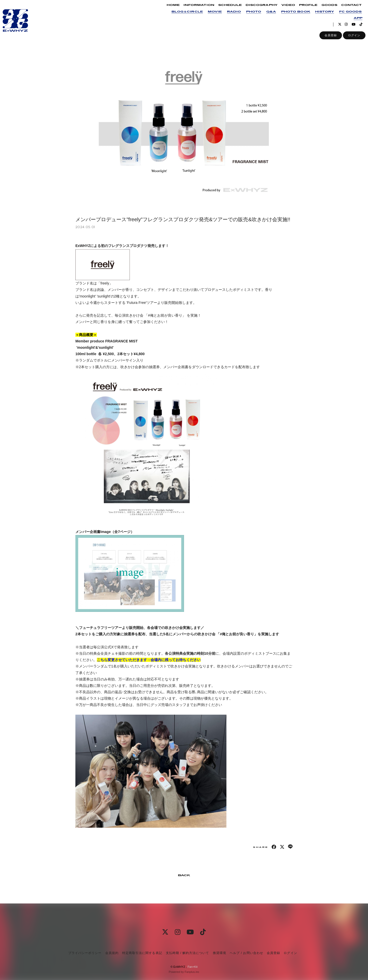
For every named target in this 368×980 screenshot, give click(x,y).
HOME (169, 9)
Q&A (266, 15)
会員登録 (326, 39)
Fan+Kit (193, 967)
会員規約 (112, 953)
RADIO (229, 15)
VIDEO (284, 9)
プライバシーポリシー (85, 953)
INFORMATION (194, 9)
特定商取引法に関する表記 (142, 953)
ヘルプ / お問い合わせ (246, 953)
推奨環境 (220, 953)
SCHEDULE (226, 9)
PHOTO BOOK (291, 15)
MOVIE (210, 15)
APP (353, 21)
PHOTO (249, 15)
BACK (184, 875)
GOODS (325, 9)
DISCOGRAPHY (257, 9)
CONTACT (347, 9)
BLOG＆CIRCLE (182, 15)
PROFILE (304, 9)
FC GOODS (346, 15)
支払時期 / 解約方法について (188, 953)
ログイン (350, 39)
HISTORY (320, 15)
